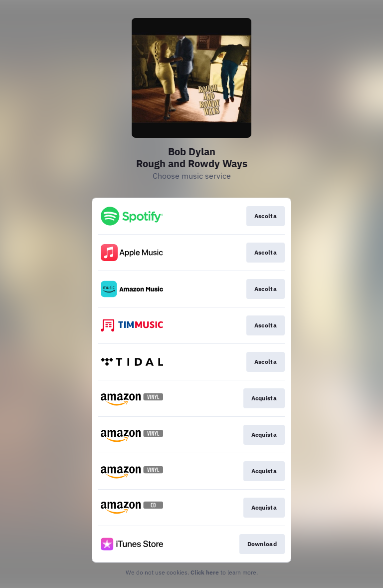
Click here (205, 572)
